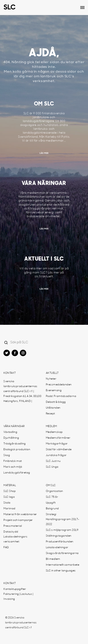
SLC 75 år (52, 497)
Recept (50, 414)
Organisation (54, 491)
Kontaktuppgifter (15, 589)
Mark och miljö (13, 467)
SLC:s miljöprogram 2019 (62, 530)
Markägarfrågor (57, 444)
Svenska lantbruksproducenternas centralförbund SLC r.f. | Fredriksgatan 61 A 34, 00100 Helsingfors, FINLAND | (22, 391)
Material (10, 485)
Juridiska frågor (56, 455)
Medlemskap (54, 432)
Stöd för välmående (59, 450)
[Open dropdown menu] (82, 8)
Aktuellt (52, 373)
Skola (7, 503)
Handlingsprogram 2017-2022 (63, 522)
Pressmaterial (13, 526)
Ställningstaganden (59, 536)
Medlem (51, 426)
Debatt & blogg (56, 402)
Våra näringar (14, 426)
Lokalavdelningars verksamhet (15, 539)
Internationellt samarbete (63, 565)
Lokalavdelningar (57, 548)
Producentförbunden (60, 542)
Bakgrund (52, 509)
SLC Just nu (53, 461)
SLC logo (9, 497)
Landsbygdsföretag (17, 473)
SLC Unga (52, 467)
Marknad (9, 509)
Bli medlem (53, 559)
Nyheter (51, 379)
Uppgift (51, 503)
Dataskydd (11, 532)
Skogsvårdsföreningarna (62, 553)
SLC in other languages (61, 571)
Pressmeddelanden (59, 385)
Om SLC (51, 485)
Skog (7, 455)
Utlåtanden (53, 408)
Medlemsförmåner (58, 438)
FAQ (6, 548)
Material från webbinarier (20, 514)
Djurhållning (11, 438)
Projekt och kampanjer (18, 520)
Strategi (51, 514)
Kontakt (10, 373)
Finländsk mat (13, 461)
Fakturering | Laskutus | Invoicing (18, 597)
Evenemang (54, 391)
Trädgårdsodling (15, 444)
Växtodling (10, 432)
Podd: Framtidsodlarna (61, 396)
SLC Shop (10, 491)
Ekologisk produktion (17, 450)
